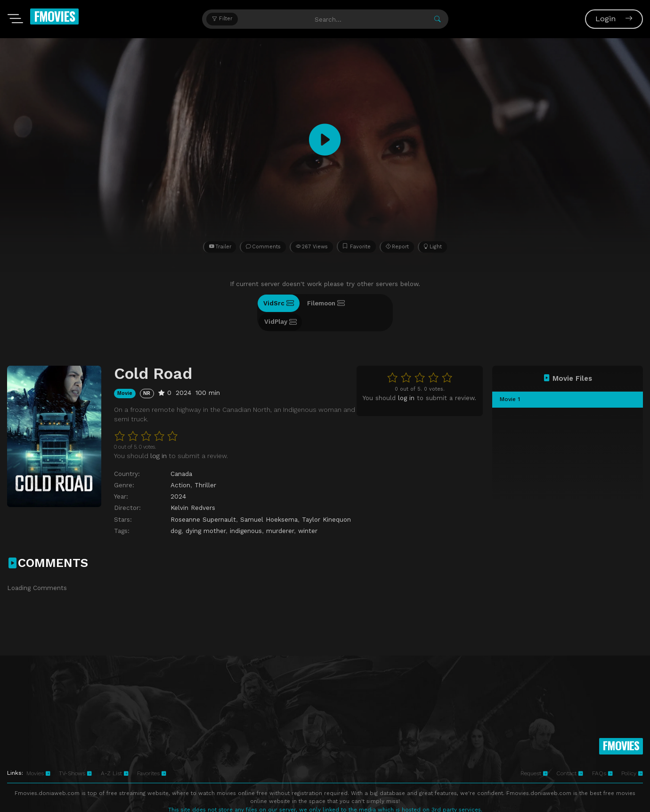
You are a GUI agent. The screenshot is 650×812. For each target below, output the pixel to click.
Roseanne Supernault (203, 500)
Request (534, 754)
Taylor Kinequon (326, 500)
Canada (181, 454)
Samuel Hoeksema (269, 500)
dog (176, 511)
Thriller (205, 466)
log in (406, 378)
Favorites (152, 754)
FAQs (602, 754)
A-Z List (115, 754)
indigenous (246, 511)
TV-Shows (75, 754)
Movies (38, 754)
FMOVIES (54, 16)
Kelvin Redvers (193, 489)
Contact (570, 754)
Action (180, 466)
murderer (280, 511)
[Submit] (438, 19)
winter (308, 511)
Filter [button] (222, 19)
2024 (178, 477)
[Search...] (329, 19)
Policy (632, 754)
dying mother (206, 511)
